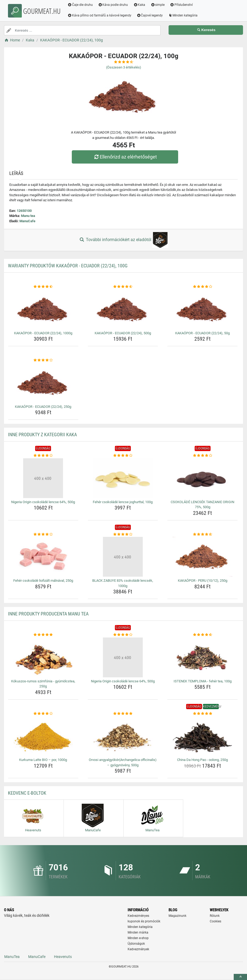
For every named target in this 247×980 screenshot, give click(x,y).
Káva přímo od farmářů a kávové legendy (100, 15)
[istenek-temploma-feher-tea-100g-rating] (202, 635)
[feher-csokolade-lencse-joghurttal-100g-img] (123, 478)
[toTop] (240, 977)
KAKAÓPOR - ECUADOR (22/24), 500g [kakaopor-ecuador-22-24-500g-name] (123, 333)
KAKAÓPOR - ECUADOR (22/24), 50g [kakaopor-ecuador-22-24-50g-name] (202, 333)
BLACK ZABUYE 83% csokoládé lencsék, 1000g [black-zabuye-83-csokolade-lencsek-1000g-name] (123, 583)
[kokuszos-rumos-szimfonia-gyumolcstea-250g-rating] (43, 635)
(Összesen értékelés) (124, 67)
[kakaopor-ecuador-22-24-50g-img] (202, 309)
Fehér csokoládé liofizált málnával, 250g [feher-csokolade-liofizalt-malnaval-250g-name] (43, 581)
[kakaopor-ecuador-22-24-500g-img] (123, 309)
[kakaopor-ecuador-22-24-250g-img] (43, 383)
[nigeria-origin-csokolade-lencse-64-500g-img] (43, 478)
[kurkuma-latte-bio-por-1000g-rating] (43, 714)
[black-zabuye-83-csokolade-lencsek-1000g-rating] (123, 534)
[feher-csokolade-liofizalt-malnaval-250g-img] (43, 557)
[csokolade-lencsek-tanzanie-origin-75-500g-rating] (202, 456)
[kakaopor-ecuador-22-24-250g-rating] (43, 360)
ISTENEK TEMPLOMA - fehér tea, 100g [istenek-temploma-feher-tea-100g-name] (203, 681)
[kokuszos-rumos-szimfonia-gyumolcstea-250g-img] (43, 657)
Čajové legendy (150, 15)
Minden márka (138, 932)
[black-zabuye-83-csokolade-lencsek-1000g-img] (123, 557)
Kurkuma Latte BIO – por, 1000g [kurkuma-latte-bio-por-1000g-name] (43, 760)
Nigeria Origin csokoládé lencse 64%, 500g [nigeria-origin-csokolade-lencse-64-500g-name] (43, 502)
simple (158, 5)
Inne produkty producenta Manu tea (48, 614)
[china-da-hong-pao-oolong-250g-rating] (202, 714)
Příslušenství (182, 5)
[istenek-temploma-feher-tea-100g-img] (202, 657)
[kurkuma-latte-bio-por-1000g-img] (43, 736)
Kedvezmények (138, 949)
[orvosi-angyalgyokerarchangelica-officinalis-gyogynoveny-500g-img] (123, 736)
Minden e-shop (138, 938)
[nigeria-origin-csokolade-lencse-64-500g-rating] (43, 456)
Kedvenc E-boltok (27, 793)
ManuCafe (27, 221)
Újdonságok (136, 944)
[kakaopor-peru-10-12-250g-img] (202, 557)
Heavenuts (63, 957)
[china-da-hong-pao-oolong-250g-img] (202, 736)
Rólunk (215, 916)
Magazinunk (177, 916)
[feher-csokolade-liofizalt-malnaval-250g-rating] (43, 534)
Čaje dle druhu (80, 5)
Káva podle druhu (113, 5)
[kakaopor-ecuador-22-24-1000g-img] (43, 309)
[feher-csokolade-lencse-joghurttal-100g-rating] (123, 456)
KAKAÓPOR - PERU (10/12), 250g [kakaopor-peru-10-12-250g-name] (203, 581)
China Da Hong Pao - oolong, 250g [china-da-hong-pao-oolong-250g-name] (202, 760)
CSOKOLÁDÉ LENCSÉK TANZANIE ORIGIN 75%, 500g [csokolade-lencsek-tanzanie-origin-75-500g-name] (202, 505)
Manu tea (28, 216)
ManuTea (12, 957)
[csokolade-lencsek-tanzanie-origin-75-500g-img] (202, 478)
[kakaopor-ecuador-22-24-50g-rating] (202, 287)
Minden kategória (183, 15)
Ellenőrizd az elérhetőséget (125, 157)
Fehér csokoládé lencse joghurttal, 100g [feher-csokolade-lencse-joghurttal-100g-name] (123, 502)
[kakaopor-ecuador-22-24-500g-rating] (123, 287)
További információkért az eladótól (123, 240)
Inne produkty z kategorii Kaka (42, 435)
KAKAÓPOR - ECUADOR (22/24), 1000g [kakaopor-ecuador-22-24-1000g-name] (43, 333)
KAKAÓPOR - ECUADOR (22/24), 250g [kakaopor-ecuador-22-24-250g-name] (43, 407)
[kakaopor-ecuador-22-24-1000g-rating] (43, 287)
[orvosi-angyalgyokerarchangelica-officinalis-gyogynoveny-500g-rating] (123, 714)
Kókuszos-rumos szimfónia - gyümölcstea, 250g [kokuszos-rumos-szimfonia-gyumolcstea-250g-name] (43, 684)
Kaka (140, 5)
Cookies (215, 921)
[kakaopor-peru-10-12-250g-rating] (202, 534)
